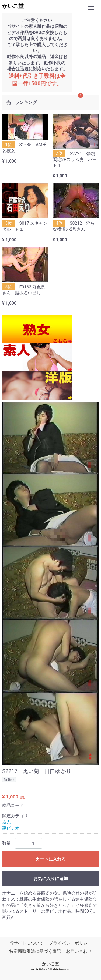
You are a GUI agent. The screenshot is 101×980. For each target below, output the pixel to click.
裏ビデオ (11, 828)
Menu (92, 5)
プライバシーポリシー (70, 943)
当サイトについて (26, 943)
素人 (6, 822)
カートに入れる (51, 859)
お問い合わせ (79, 951)
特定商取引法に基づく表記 (35, 951)
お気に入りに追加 (51, 879)
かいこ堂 (13, 6)
